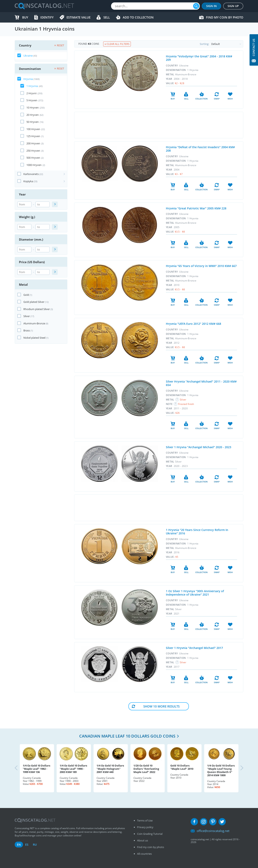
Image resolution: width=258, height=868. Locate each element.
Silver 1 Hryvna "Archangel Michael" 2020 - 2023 (199, 447)
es (27, 845)
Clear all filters (117, 44)
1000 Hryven (34, 165)
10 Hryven (33, 108)
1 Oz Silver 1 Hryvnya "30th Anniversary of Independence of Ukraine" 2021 (195, 593)
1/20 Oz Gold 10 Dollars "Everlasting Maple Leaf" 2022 (146, 769)
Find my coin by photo (225, 17)
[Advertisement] (159, 125)
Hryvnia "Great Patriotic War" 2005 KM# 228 (196, 208)
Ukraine (28, 56)
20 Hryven (33, 115)
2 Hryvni (31, 93)
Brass (27, 330)
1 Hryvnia (32, 86)
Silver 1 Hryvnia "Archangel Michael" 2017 (194, 648)
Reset (59, 45)
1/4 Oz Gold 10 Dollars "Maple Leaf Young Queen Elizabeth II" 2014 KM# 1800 (221, 770)
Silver (27, 316)
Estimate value (79, 17)
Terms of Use (145, 820)
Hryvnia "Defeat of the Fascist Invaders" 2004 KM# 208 (200, 149)
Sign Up (233, 6)
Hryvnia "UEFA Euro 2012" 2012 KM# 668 (193, 324)
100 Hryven (33, 129)
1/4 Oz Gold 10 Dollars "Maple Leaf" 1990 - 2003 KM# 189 (73, 769)
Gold (26, 295)
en (19, 845)
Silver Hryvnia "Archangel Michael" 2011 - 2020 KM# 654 (201, 383)
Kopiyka (28, 181)
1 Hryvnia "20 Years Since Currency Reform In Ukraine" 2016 (197, 532)
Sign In (211, 6)
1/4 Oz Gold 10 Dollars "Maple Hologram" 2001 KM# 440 (110, 769)
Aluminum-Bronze (34, 323)
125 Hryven (33, 136)
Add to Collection (138, 17)
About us (143, 840)
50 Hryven (33, 122)
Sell (107, 17)
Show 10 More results (161, 706)
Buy (25, 17)
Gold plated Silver (34, 302)
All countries (144, 854)
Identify (47, 17)
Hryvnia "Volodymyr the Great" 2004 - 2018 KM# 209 (199, 58)
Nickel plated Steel (34, 338)
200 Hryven (33, 143)
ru (35, 845)
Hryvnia (28, 79)
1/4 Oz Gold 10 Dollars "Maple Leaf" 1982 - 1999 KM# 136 (36, 769)
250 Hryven (33, 151)
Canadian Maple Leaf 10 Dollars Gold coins (127, 736)
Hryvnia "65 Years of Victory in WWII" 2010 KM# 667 (201, 266)
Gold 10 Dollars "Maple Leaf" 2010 (182, 767)
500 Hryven (33, 158)
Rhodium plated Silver (37, 309)
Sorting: (221, 44)
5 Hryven (32, 100)
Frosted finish (186, 404)
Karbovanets (31, 174)
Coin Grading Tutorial (150, 834)
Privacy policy (145, 827)
